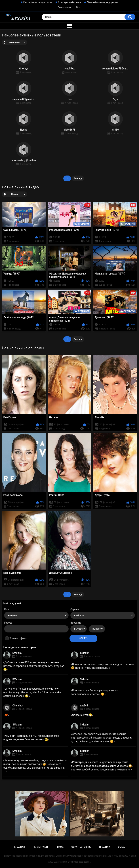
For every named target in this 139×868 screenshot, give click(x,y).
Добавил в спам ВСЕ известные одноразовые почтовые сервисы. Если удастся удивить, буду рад (34, 666)
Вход (79, 7)
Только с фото (18, 638)
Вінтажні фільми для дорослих (103, 2)
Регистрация (64, 7)
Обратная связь (81, 847)
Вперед (78, 178)
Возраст (75, 623)
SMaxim (17, 653)
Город (8, 623)
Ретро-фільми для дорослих (38, 2)
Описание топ (82, 715)
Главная (20, 847)
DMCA (121, 847)
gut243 (84, 706)
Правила (105, 847)
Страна (75, 609)
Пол (7, 609)
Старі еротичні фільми (69, 2)
